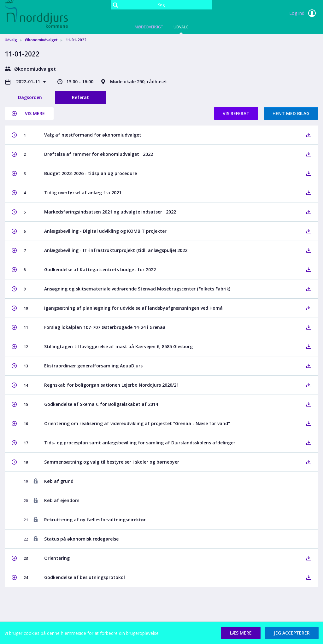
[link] (36, 14)
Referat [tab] (80, 97)
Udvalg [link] (11, 40)
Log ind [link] (304, 13)
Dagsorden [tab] (30, 97)
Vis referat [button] (236, 113)
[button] (29, 114)
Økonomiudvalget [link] (41, 40)
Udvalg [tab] (181, 27)
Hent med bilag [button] (291, 113)
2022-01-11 (29, 82)
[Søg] (161, 5)
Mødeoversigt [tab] (149, 27)
